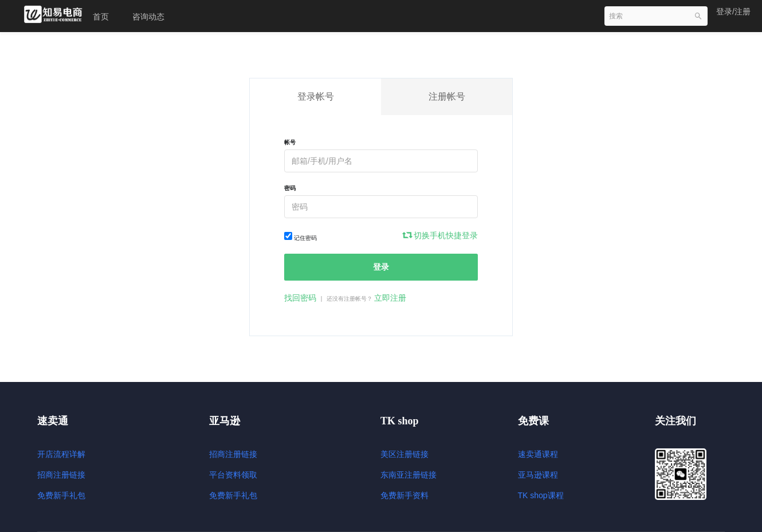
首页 (101, 17)
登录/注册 (733, 11)
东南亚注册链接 (409, 475)
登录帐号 (316, 96)
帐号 (290, 142)
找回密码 (300, 298)
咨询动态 (148, 17)
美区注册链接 (404, 454)
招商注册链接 (61, 475)
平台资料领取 (233, 475)
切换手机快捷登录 (441, 235)
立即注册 (390, 298)
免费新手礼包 (61, 495)
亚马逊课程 (538, 475)
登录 (381, 267)
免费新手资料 (404, 495)
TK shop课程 (541, 495)
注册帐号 (447, 96)
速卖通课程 (538, 454)
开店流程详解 (61, 454)
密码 (290, 188)
